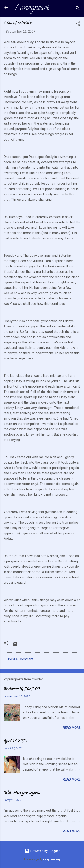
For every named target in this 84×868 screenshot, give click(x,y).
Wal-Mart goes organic (22, 793)
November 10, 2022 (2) (22, 690)
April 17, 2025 (15, 741)
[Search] (78, 9)
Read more (72, 728)
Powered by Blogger (42, 851)
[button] (78, 24)
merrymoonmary (52, 859)
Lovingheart (32, 8)
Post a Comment (21, 659)
